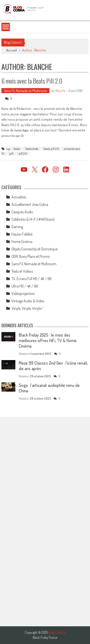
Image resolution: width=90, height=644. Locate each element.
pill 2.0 (23, 153)
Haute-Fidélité (22, 234)
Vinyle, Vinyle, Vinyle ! (27, 308)
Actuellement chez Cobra (30, 204)
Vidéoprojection (23, 294)
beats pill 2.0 (51, 149)
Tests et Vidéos (22, 271)
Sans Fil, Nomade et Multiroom (25, 91)
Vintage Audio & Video (28, 301)
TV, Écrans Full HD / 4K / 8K (32, 279)
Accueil (12, 50)
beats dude (32, 149)
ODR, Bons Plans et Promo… (32, 256)
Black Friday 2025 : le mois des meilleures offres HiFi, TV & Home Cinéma (48, 340)
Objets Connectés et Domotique (35, 249)
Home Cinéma (22, 242)
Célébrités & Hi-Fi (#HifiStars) (33, 219)
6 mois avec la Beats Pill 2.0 (32, 81)
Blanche (60, 91)
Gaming (17, 227)
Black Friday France (45, 638)
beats (17, 149)
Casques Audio (22, 212)
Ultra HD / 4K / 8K (25, 286)
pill (11, 153)
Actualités (19, 197)
